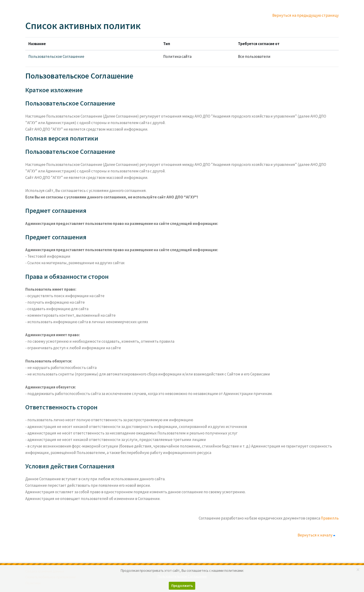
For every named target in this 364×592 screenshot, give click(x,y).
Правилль (330, 518)
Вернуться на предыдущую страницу (305, 15)
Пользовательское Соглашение (56, 56)
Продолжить (182, 586)
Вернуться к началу (317, 535)
